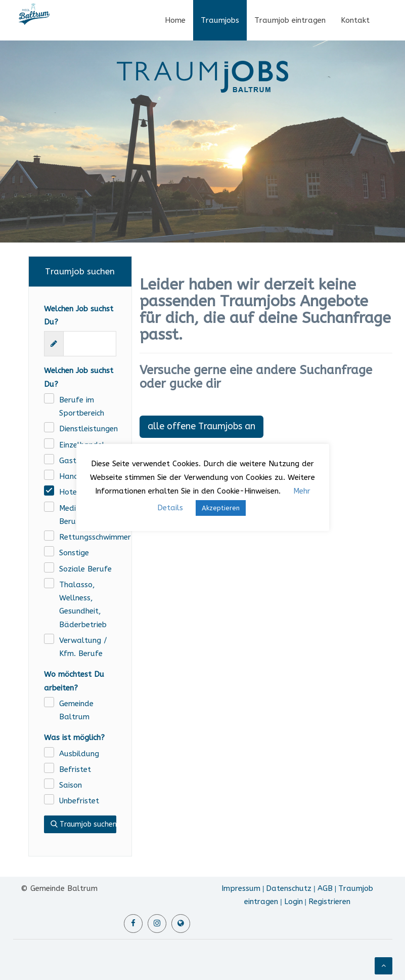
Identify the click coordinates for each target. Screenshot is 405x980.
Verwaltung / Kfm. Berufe (83, 647)
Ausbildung (79, 754)
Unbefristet (79, 801)
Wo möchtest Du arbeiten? (74, 681)
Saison (71, 785)
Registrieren (329, 902)
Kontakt (355, 20)
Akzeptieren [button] (221, 508)
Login (294, 902)
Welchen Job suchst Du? (79, 315)
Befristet (75, 769)
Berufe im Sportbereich (82, 406)
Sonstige (74, 553)
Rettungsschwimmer (88, 537)
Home (175, 20)
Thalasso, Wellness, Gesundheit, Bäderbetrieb (83, 605)
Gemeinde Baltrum (76, 710)
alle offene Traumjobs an (201, 426)
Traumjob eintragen (290, 20)
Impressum (241, 888)
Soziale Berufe (85, 569)
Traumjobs (220, 20)
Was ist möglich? (74, 738)
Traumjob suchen (83, 824)
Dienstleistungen (88, 429)
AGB (325, 888)
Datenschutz (289, 888)
